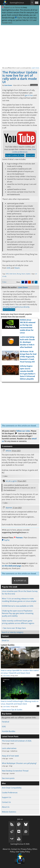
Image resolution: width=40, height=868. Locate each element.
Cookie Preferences (10, 793)
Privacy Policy (26, 849)
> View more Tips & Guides (12, 710)
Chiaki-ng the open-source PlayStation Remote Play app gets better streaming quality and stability (18, 613)
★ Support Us (20, 581)
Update (28, 274)
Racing (19, 274)
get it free (29, 95)
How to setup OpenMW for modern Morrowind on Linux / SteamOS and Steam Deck (20, 670)
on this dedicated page (12, 566)
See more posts (8, 778)
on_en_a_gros (11, 481)
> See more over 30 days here (14, 628)
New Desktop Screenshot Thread (15, 771)
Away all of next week (10, 756)
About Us (6, 807)
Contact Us (6, 802)
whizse (8, 451)
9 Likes (4, 282)
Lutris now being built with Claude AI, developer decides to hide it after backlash (27, 342)
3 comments (34, 85)
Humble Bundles (9, 731)
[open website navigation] (37, 3)
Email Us (5, 640)
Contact (5, 636)
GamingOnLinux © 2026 (20, 844)
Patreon (18, 538)
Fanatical (5, 722)
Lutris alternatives (9, 748)
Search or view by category (12, 632)
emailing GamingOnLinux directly (16, 307)
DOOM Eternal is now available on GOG (18, 606)
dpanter (9, 508)
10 (38, 675)
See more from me (9, 310)
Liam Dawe (8, 85)
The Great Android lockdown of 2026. (17, 741)
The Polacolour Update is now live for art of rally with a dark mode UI (20, 77)
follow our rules (23, 431)
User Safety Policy (23, 852)
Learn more (35, 68)
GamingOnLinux (17, 3)
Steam (17, 268)
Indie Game (13, 274)
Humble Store (7, 23)
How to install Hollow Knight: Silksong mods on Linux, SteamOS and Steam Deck (20, 701)
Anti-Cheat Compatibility (12, 788)
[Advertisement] (20, 46)
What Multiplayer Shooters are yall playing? (19, 763)
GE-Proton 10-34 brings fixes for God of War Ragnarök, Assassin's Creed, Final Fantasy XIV (28, 357)
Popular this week (10, 587)
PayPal (19, 18)
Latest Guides (8, 645)
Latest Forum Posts (10, 736)
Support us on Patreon (11, 7)
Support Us (7, 797)
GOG (31, 20)
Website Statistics (9, 812)
